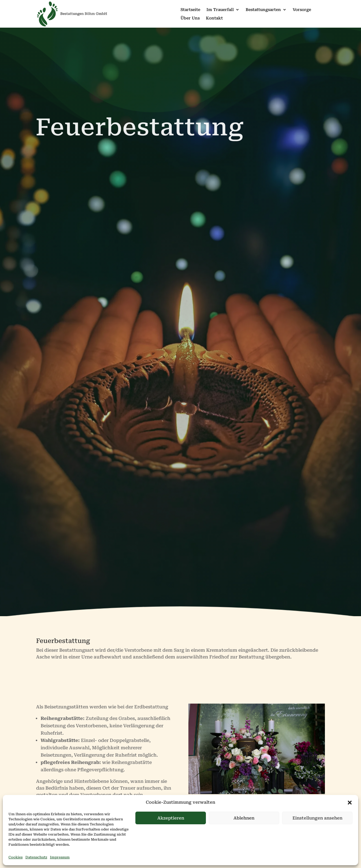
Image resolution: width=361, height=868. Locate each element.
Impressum (60, 857)
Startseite (190, 10)
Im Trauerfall (220, 10)
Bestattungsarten (263, 10)
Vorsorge (302, 10)
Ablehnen (244, 818)
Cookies (16, 857)
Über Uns (190, 18)
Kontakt (214, 18)
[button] (350, 803)
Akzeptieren (171, 818)
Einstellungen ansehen (317, 818)
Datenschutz (36, 857)
